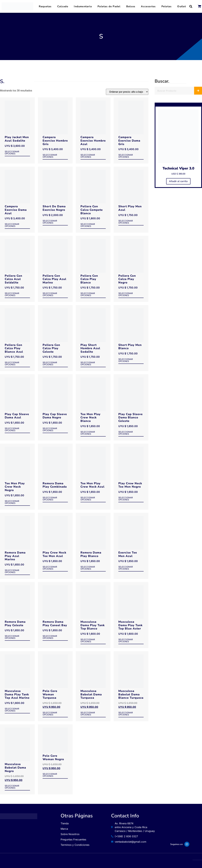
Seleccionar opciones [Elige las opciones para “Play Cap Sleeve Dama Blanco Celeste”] (126, 433)
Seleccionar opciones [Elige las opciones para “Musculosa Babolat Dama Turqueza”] (88, 714)
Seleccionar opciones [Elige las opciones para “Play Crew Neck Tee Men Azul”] (50, 568)
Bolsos (131, 6)
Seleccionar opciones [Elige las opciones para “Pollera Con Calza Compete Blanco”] (88, 225)
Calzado (63, 6)
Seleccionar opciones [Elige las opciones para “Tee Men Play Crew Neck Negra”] (12, 502)
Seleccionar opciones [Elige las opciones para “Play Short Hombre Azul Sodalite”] (88, 364)
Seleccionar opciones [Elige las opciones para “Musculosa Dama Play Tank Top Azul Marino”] (12, 710)
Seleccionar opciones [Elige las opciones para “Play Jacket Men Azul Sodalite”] (12, 153)
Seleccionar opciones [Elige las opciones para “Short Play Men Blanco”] (126, 360)
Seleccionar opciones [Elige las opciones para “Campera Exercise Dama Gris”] (126, 156)
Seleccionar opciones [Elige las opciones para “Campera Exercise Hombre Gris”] (50, 156)
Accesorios (148, 6)
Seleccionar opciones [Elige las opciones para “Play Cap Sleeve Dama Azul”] (12, 430)
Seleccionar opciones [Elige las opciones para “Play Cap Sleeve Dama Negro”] (50, 430)
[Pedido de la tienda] (127, 92)
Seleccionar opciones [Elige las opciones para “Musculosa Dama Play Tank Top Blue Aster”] (126, 641)
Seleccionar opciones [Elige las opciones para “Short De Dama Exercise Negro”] (50, 222)
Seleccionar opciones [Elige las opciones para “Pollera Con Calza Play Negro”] (126, 294)
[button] (191, 6)
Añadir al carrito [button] (178, 181)
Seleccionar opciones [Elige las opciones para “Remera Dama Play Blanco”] (88, 568)
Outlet (182, 6)
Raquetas (45, 6)
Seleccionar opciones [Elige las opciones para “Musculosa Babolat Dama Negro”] (12, 787)
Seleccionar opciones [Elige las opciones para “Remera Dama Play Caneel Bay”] (50, 637)
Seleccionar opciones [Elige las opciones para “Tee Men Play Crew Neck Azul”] (88, 499)
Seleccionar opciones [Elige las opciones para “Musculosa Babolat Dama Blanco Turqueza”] (126, 714)
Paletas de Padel (109, 6)
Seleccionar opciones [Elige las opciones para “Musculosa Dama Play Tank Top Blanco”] (88, 641)
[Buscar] (198, 91)
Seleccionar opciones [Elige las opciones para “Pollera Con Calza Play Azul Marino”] (50, 294)
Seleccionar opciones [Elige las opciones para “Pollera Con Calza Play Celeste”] (50, 364)
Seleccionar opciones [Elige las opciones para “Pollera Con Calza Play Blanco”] (88, 294)
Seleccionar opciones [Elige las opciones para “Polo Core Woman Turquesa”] (50, 714)
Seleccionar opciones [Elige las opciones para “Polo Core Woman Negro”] (50, 775)
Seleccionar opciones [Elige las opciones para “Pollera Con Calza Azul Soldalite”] (12, 294)
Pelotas (166, 6)
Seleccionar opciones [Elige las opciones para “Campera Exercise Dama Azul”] (12, 225)
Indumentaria (83, 6)
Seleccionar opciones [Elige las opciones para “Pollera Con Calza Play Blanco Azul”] (12, 364)
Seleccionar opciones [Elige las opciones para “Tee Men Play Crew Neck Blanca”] (88, 433)
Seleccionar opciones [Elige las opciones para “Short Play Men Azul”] (126, 222)
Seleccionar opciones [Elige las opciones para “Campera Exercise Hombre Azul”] (88, 156)
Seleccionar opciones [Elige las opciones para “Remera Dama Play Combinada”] (50, 499)
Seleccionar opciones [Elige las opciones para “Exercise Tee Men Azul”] (126, 568)
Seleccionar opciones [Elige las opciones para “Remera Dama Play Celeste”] (12, 637)
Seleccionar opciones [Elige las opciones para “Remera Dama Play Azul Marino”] (12, 571)
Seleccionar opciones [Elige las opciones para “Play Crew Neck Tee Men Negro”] (126, 499)
